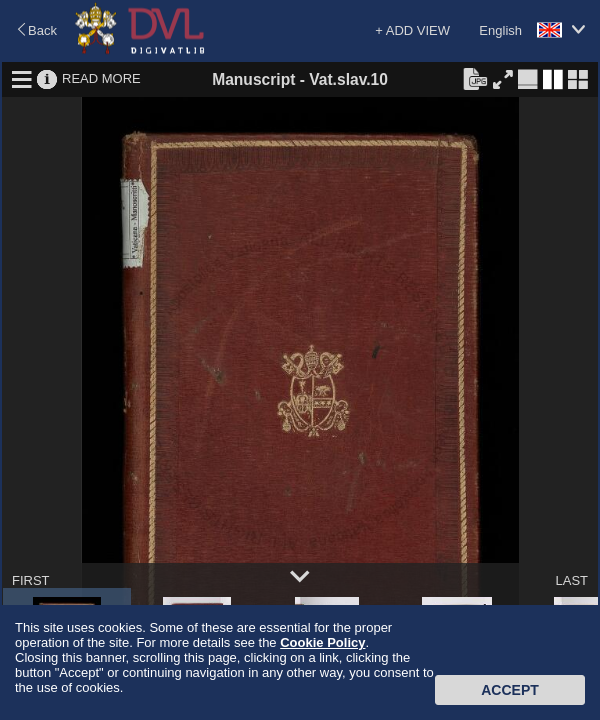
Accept (510, 690)
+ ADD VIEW (412, 30)
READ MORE (101, 78)
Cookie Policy (322, 642)
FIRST (31, 580)
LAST (571, 580)
